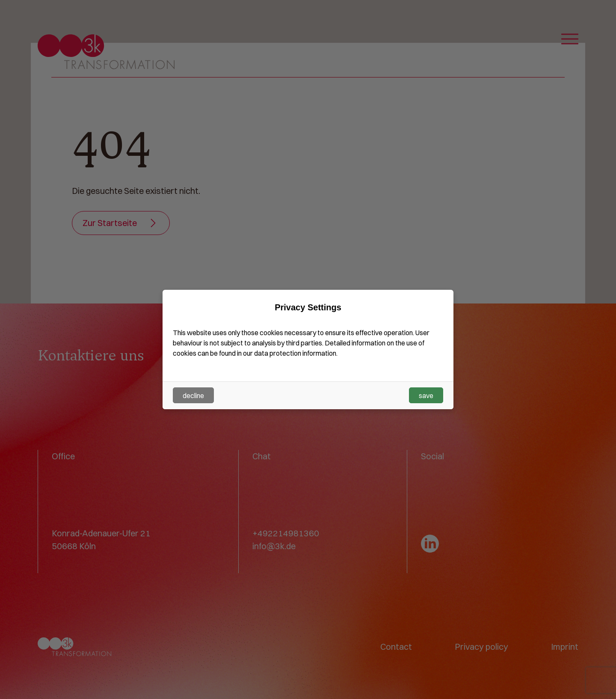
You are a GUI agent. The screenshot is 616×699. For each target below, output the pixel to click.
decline (193, 396)
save (426, 396)
